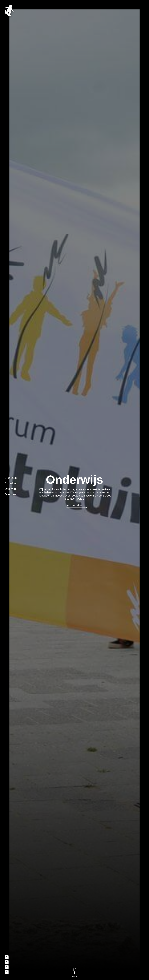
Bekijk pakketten (74, 505)
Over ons (10, 494)
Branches (11, 478)
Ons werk (11, 489)
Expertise (11, 483)
